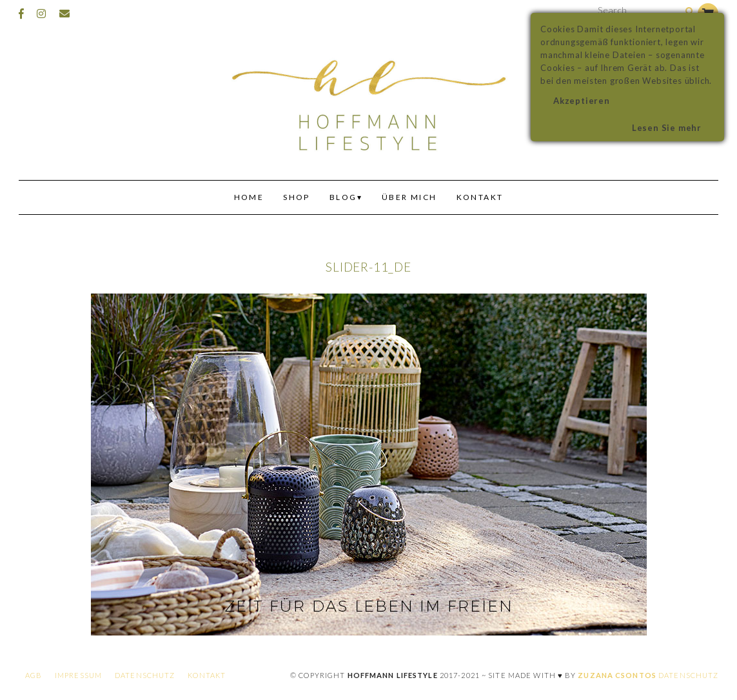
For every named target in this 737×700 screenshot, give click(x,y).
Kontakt (480, 197)
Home (249, 197)
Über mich (409, 197)
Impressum (78, 675)
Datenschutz (145, 675)
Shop (297, 197)
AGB (34, 675)
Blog (343, 197)
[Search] (690, 12)
